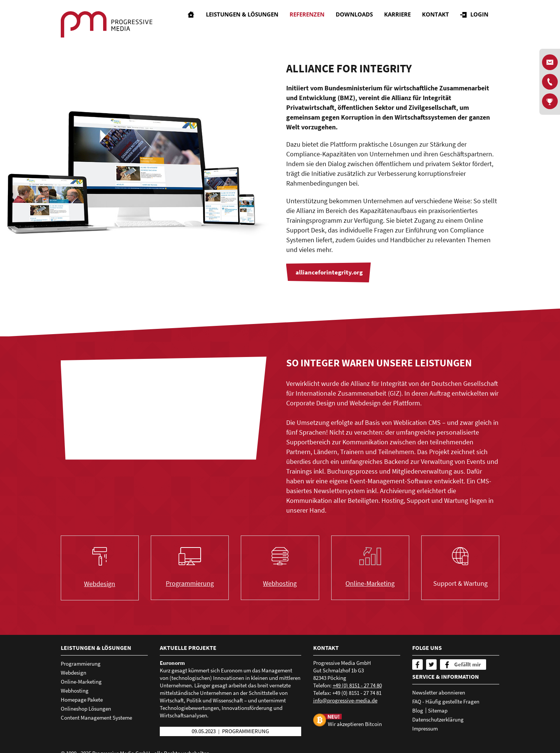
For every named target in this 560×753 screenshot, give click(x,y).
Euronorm (172, 663)
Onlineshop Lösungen (86, 709)
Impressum (425, 728)
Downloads (360, 21)
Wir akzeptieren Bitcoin (355, 724)
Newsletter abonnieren (439, 692)
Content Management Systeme (96, 718)
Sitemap (438, 710)
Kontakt (441, 21)
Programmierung (190, 583)
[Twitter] (431, 664)
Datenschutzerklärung (438, 719)
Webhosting (280, 583)
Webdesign (100, 584)
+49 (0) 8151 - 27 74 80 (357, 685)
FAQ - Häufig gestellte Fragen (446, 701)
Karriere (403, 21)
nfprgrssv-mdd (345, 700)
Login (485, 21)
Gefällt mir (468, 664)
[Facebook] (417, 664)
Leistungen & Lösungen (248, 21)
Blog (418, 710)
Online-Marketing (370, 583)
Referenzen (313, 21)
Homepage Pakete (82, 700)
